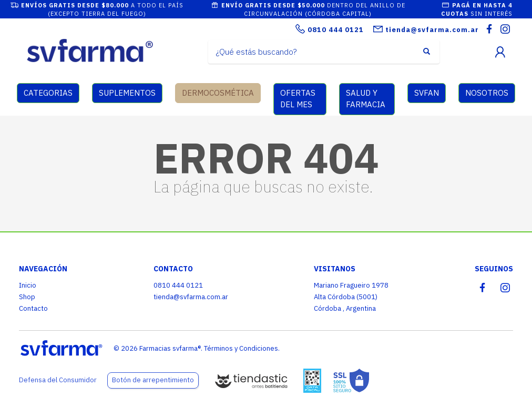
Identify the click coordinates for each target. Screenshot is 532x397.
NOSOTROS (487, 93)
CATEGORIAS (48, 93)
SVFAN (427, 93)
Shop (27, 297)
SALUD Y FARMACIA (366, 99)
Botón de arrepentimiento (153, 380)
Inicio (28, 285)
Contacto (33, 308)
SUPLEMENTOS (127, 93)
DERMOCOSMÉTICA (218, 93)
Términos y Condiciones (241, 348)
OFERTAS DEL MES (298, 99)
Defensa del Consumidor (58, 380)
